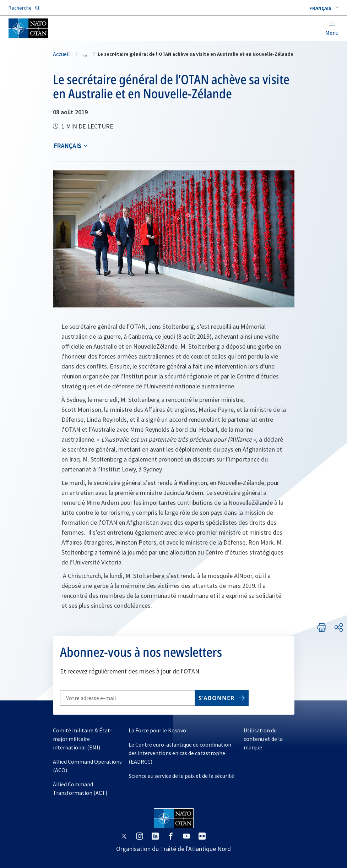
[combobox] (324, 8)
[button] (324, 8)
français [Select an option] (67, 146)
